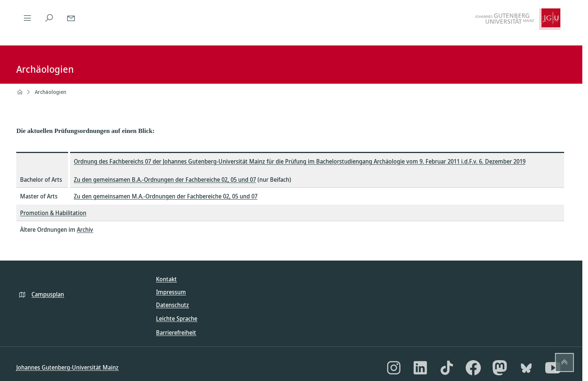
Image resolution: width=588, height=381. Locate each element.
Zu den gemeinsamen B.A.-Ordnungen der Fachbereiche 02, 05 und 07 (165, 180)
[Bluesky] (526, 368)
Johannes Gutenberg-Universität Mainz (67, 367)
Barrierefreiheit (176, 333)
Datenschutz (172, 305)
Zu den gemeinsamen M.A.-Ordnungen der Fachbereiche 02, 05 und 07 (166, 196)
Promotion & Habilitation (53, 213)
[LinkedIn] (420, 368)
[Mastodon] (500, 368)
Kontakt (166, 279)
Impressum (171, 292)
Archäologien (51, 92)
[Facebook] (473, 368)
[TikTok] (447, 368)
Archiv (85, 230)
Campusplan (48, 294)
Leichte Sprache (177, 319)
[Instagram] (394, 368)
